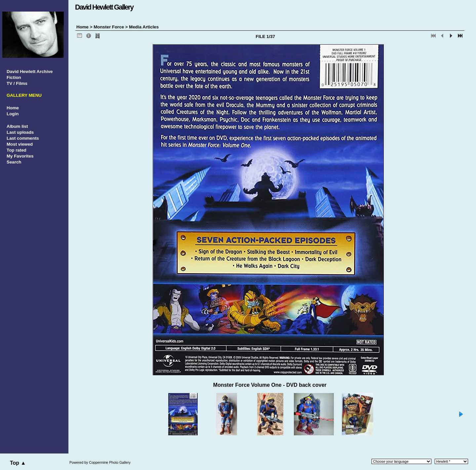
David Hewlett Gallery (104, 7)
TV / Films (17, 83)
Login (13, 114)
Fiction (14, 77)
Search (14, 162)
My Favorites (20, 156)
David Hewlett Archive (30, 72)
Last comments (23, 138)
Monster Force (109, 27)
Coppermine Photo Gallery (110, 462)
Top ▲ (18, 463)
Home (13, 108)
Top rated (17, 150)
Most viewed (20, 144)
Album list (17, 126)
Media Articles (144, 27)
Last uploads (20, 132)
